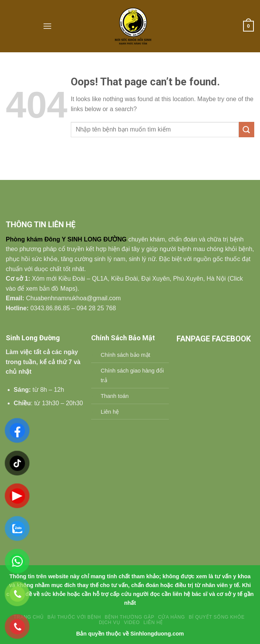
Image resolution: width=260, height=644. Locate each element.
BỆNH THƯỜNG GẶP (129, 617)
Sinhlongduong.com (157, 634)
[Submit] (247, 129)
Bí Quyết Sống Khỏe (217, 617)
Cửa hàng (172, 617)
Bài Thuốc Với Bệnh (74, 617)
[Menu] (47, 26)
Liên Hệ (153, 622)
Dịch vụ (109, 622)
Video (132, 622)
